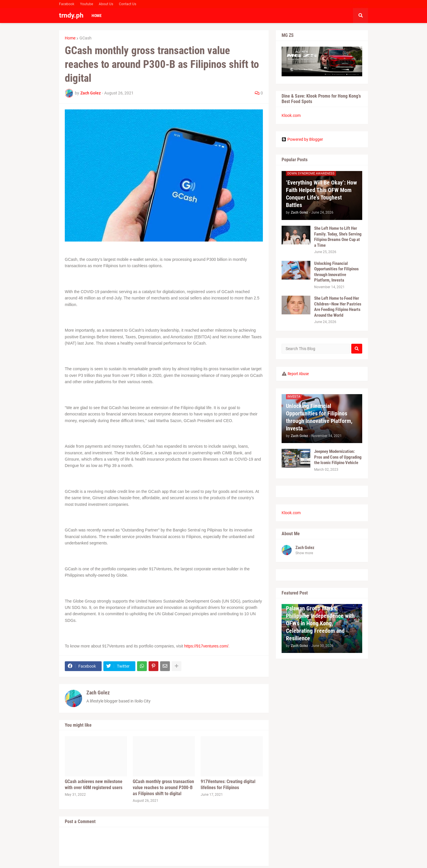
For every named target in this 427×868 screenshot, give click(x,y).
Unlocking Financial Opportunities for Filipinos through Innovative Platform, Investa (336, 272)
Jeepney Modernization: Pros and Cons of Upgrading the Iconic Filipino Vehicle (338, 457)
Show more (304, 553)
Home (70, 38)
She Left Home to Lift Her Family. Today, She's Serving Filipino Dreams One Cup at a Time (338, 237)
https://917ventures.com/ (206, 646)
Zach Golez (98, 693)
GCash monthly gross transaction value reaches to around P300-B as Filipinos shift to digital (163, 788)
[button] (360, 16)
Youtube (87, 4)
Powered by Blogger (302, 139)
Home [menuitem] (97, 16)
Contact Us (128, 4)
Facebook (67, 4)
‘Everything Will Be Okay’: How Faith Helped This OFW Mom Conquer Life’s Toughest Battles (321, 194)
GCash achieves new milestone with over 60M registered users (94, 785)
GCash (86, 38)
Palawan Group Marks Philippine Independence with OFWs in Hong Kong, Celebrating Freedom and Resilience (320, 623)
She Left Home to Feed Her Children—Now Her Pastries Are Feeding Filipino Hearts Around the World (338, 307)
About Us (106, 4)
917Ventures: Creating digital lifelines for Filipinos (228, 785)
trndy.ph (71, 15)
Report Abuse (298, 374)
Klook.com (291, 115)
